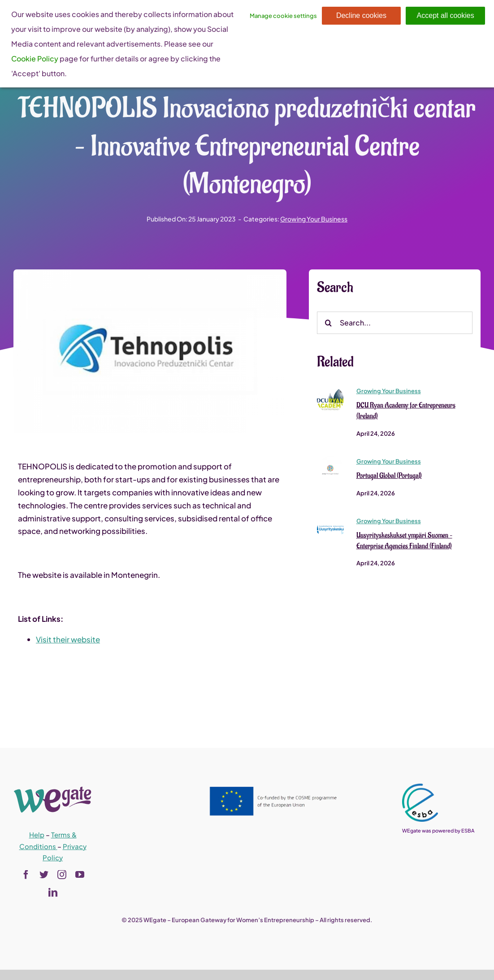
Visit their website (68, 640)
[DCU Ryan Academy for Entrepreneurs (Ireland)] (330, 390)
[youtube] (80, 875)
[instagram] (62, 875)
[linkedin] (53, 893)
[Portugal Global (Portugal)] (330, 460)
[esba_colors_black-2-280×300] (420, 787)
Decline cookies (361, 15)
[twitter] (44, 875)
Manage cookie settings (283, 16)
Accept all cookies (446, 15)
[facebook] (26, 875)
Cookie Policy (35, 59)
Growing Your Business (314, 219)
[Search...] (395, 323)
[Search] (328, 323)
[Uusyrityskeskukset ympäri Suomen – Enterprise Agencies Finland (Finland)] (330, 520)
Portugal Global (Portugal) (389, 476)
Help (37, 835)
